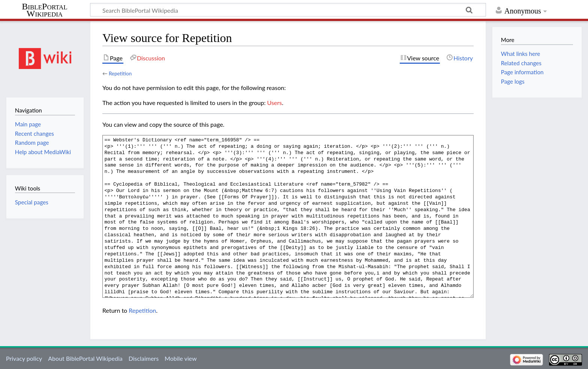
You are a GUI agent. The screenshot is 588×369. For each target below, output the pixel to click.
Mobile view (181, 358)
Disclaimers (144, 358)
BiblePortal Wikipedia (44, 10)
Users (274, 103)
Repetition (120, 73)
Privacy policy (24, 358)
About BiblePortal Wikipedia (85, 358)
